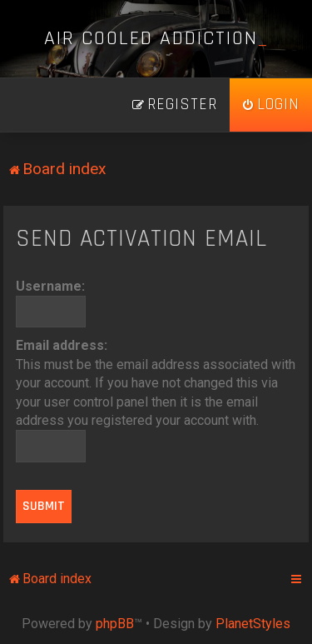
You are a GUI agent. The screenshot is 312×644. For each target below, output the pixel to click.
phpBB (115, 624)
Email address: (62, 345)
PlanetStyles (253, 624)
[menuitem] (271, 105)
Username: (50, 286)
